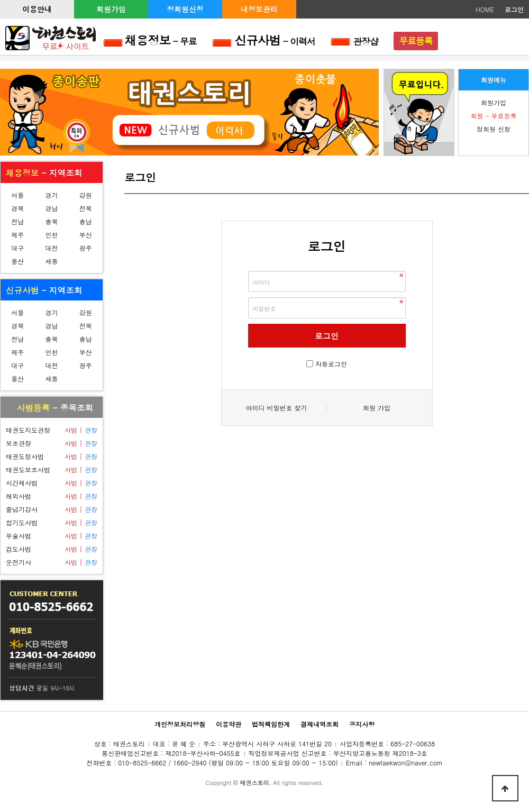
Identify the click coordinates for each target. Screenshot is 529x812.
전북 (86, 208)
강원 (86, 195)
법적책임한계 (271, 724)
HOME (485, 9)
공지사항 (362, 724)
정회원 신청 (494, 129)
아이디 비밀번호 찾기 (276, 408)
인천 (51, 235)
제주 (17, 235)
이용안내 (37, 9)
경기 (51, 195)
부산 (86, 235)
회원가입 (111, 9)
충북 (51, 221)
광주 (86, 248)
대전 (51, 248)
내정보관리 (259, 9)
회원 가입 (377, 408)
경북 (17, 208)
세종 (51, 261)
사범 (71, 430)
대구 (17, 248)
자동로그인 (331, 364)
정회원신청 (185, 9)
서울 (17, 195)
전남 (17, 221)
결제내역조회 (320, 724)
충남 (86, 221)
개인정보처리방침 (180, 724)
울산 (17, 261)
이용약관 (229, 724)
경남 (51, 208)
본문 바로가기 (0, 0)
